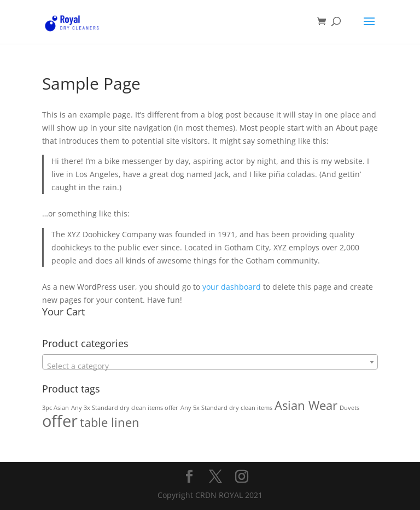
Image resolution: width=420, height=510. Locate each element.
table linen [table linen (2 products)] (110, 422)
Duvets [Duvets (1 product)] (349, 408)
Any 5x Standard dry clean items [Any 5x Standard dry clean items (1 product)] (226, 408)
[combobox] (210, 362)
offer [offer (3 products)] (60, 421)
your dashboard (232, 287)
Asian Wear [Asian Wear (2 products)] (306, 405)
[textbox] (210, 366)
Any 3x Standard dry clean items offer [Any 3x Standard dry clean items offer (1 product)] (125, 408)
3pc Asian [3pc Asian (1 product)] (56, 408)
